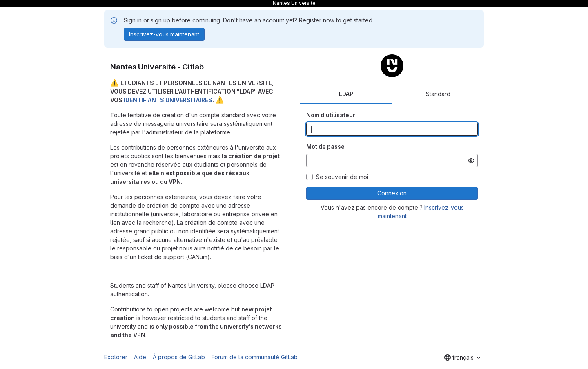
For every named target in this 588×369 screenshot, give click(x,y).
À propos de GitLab (179, 357)
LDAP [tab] (346, 94)
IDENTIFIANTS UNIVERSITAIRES (168, 100)
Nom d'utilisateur (331, 115)
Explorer (116, 357)
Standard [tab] (438, 94)
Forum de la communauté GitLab (255, 357)
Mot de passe (325, 146)
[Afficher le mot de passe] (471, 161)
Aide (140, 357)
